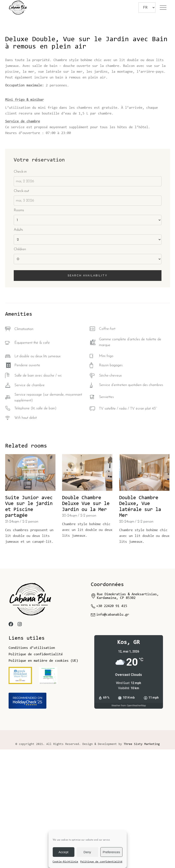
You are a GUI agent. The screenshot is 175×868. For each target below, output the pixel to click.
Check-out (21, 310)
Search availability (87, 394)
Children (20, 368)
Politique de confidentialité (101, 862)
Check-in (20, 290)
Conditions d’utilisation (32, 766)
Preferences (111, 852)
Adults (18, 348)
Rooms (19, 329)
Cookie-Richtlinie (65, 862)
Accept (64, 852)
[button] (168, 77)
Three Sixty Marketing (142, 863)
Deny (87, 852)
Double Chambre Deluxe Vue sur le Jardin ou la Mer (86, 622)
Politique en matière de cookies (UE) (43, 779)
